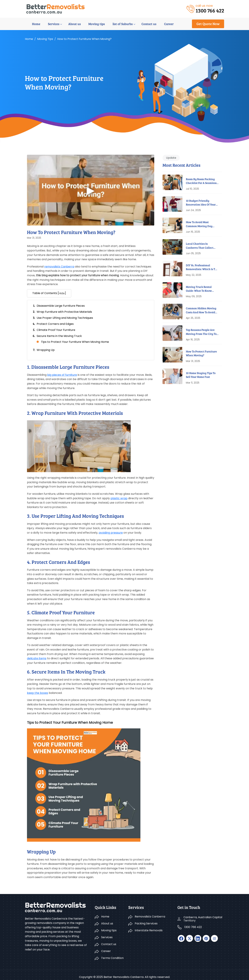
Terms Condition (112, 954)
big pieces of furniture (62, 375)
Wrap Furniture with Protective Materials (64, 312)
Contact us (138, 24)
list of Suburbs (112, 24)
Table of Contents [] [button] (49, 293)
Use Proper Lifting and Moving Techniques (65, 318)
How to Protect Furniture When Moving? (201, 353)
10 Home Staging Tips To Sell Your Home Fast (201, 375)
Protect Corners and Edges (55, 324)
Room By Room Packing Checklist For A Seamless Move (201, 181)
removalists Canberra (59, 267)
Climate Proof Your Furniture (56, 330)
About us (66, 24)
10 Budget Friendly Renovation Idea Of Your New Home (201, 203)
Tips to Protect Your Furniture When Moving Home (75, 342)
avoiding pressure (111, 533)
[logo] (55, 9)
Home (29, 24)
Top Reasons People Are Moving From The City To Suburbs (201, 332)
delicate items (37, 658)
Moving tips (87, 24)
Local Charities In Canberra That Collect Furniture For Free (200, 246)
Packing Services (146, 919)
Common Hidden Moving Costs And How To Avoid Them (201, 310)
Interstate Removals (149, 926)
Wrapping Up (46, 350)
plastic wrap (119, 498)
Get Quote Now (208, 24)
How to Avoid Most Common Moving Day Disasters (199, 224)
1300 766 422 (193, 923)
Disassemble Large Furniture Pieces (61, 306)
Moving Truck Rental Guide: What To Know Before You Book (199, 289)
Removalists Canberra (150, 913)
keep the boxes (38, 693)
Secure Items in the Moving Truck (59, 336)
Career (157, 24)
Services (46, 24)
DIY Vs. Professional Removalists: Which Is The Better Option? (202, 267)
